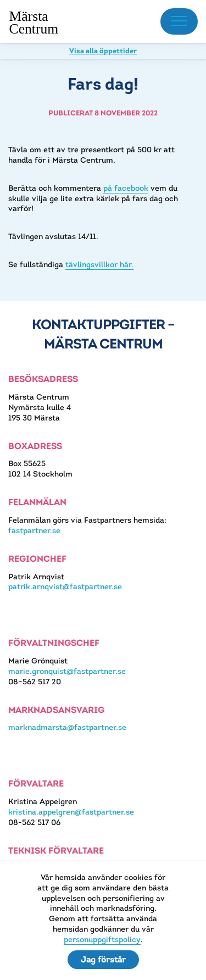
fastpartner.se (34, 530)
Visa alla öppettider (103, 51)
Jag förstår (103, 959)
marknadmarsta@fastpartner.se (67, 727)
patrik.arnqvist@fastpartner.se (65, 586)
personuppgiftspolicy (102, 939)
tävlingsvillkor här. (99, 264)
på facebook (126, 188)
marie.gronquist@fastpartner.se (67, 671)
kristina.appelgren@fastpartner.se (71, 812)
